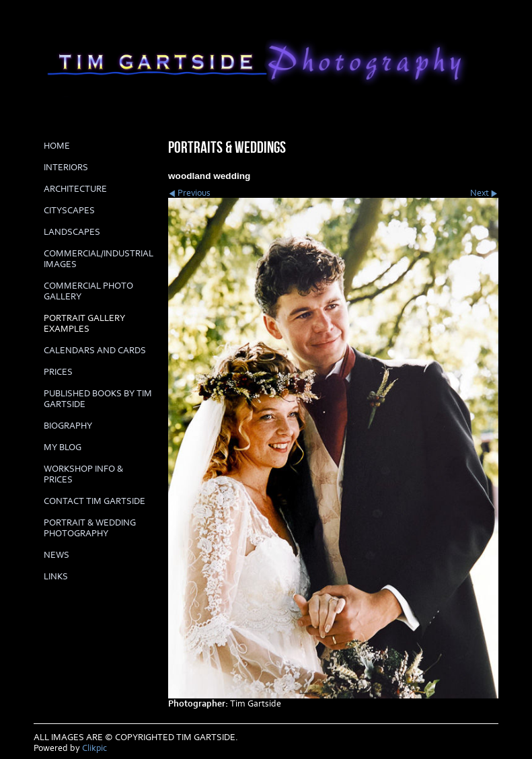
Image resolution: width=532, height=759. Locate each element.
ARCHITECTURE (75, 189)
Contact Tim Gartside (94, 501)
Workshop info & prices (83, 474)
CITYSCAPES (69, 211)
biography (68, 426)
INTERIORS (66, 168)
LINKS (56, 577)
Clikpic (94, 748)
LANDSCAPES (72, 232)
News (56, 555)
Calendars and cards (95, 351)
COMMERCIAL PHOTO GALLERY (88, 291)
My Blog (63, 447)
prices (58, 372)
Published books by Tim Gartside (98, 399)
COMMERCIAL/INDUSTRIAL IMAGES (99, 259)
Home (57, 146)
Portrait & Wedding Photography (90, 528)
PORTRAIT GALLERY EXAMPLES (84, 324)
